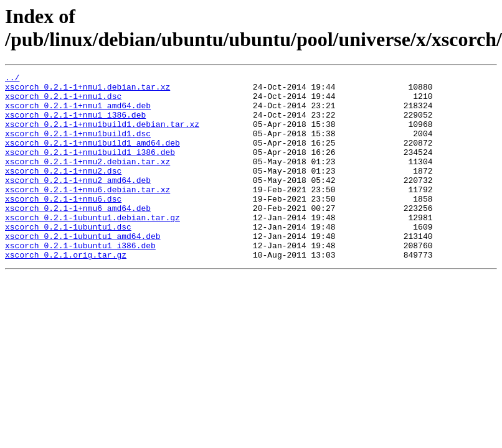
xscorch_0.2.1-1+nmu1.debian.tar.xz (88, 90)
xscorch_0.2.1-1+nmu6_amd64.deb (78, 236)
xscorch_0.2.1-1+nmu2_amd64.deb (78, 202)
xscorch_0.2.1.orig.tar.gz (66, 292)
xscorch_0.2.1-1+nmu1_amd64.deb (78, 113)
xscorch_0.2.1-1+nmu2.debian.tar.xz (88, 180)
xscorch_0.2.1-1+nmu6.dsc (63, 225)
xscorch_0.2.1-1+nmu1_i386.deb (75, 124)
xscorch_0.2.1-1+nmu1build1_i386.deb (90, 169)
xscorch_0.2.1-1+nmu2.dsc (63, 191)
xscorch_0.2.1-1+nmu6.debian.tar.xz (88, 213)
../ (12, 79)
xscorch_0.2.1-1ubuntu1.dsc (68, 258)
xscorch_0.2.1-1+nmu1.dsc (63, 101)
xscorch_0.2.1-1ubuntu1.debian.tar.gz (92, 247)
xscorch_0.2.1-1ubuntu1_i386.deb (80, 281)
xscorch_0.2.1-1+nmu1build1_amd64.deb (92, 157)
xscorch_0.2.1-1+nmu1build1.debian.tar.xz (102, 135)
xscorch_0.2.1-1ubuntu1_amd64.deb (83, 269)
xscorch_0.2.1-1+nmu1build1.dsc (78, 146)
